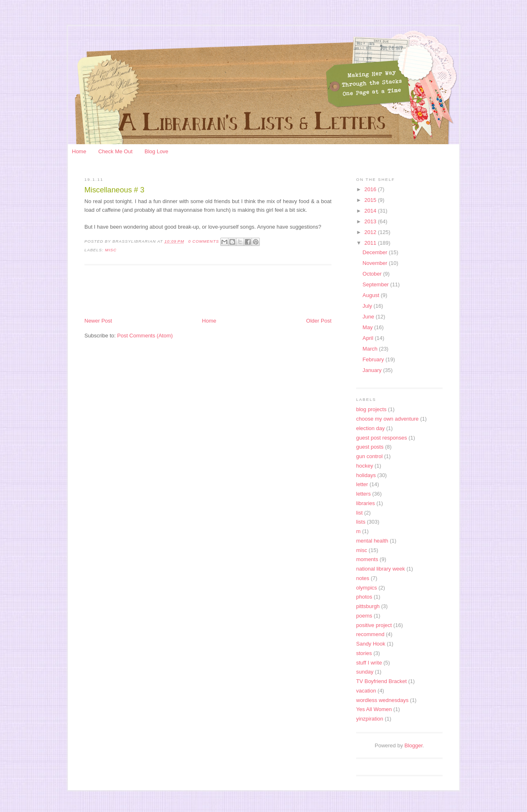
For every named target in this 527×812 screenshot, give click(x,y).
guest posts (370, 447)
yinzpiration (370, 719)
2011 (371, 243)
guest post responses (382, 438)
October (373, 274)
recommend (370, 634)
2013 (371, 221)
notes (363, 578)
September (377, 284)
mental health (372, 541)
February (374, 359)
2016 (371, 189)
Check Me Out (115, 151)
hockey (365, 466)
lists (361, 522)
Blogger (413, 745)
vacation (366, 691)
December (376, 252)
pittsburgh (368, 606)
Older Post (319, 321)
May (368, 327)
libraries (366, 503)
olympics (367, 588)
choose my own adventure (387, 419)
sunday (365, 672)
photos (364, 597)
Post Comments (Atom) (145, 336)
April (369, 338)
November (376, 263)
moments (367, 559)
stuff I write (369, 663)
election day (370, 428)
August (372, 295)
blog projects (371, 409)
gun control (369, 456)
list (359, 513)
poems (364, 616)
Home (79, 151)
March (371, 349)
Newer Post (98, 321)
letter (362, 484)
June (369, 317)
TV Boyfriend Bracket (381, 681)
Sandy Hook (371, 644)
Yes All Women (374, 709)
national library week (381, 569)
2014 (371, 211)
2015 (371, 200)
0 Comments (204, 241)
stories (364, 653)
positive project (374, 625)
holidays (366, 475)
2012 (371, 232)
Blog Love (156, 151)
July (368, 306)
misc (111, 250)
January (373, 370)
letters (363, 494)
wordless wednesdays (382, 700)
